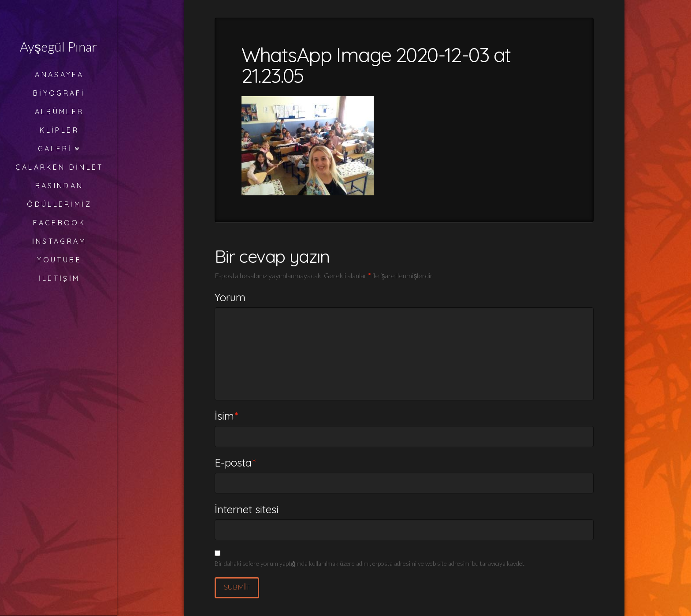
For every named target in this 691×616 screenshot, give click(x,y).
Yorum (230, 297)
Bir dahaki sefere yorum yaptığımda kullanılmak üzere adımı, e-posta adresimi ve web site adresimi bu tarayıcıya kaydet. (370, 563)
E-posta (235, 463)
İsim (227, 416)
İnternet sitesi (247, 509)
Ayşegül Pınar (58, 46)
